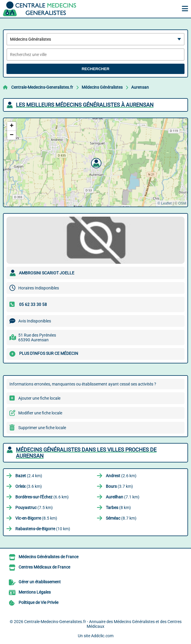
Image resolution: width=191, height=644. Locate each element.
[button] (95, 162)
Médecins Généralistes (102, 87)
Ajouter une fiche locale (39, 398)
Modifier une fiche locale (40, 413)
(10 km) (43, 529)
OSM (182, 203)
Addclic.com (102, 636)
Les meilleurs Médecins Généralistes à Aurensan (85, 105)
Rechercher (95, 69)
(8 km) (118, 508)
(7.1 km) (123, 497)
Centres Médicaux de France (44, 567)
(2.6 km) (121, 476)
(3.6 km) (29, 486)
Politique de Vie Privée (38, 602)
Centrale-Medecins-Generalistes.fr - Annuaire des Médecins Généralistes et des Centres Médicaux (103, 624)
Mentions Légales (35, 592)
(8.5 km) (36, 518)
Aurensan (140, 87)
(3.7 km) (119, 486)
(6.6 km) (42, 497)
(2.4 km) (29, 476)
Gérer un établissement (40, 582)
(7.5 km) (34, 508)
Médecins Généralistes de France (48, 557)
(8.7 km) (121, 518)
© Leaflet (164, 203)
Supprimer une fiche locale (42, 428)
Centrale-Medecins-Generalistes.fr (42, 87)
